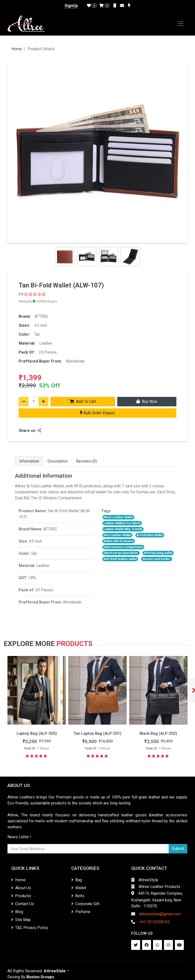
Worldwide (75, 361)
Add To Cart (83, 401)
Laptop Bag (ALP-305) (98, 733)
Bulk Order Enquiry (98, 413)
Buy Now (147, 401)
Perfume (81, 912)
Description (58, 461)
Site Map (21, 920)
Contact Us (23, 904)
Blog (17, 912)
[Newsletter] (88, 849)
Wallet (79, 888)
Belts (78, 896)
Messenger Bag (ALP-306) (37, 733)
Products (74, 644)
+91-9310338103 (150, 922)
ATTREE (41, 316)
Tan (37, 334)
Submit (178, 849)
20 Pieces (48, 352)
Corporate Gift (85, 904)
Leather (46, 343)
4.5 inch (41, 325)
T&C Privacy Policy (30, 928)
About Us (21, 888)
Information (29, 461)
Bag (77, 880)
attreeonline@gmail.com (156, 914)
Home (17, 49)
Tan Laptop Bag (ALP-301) (158, 733)
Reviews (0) (86, 461)
